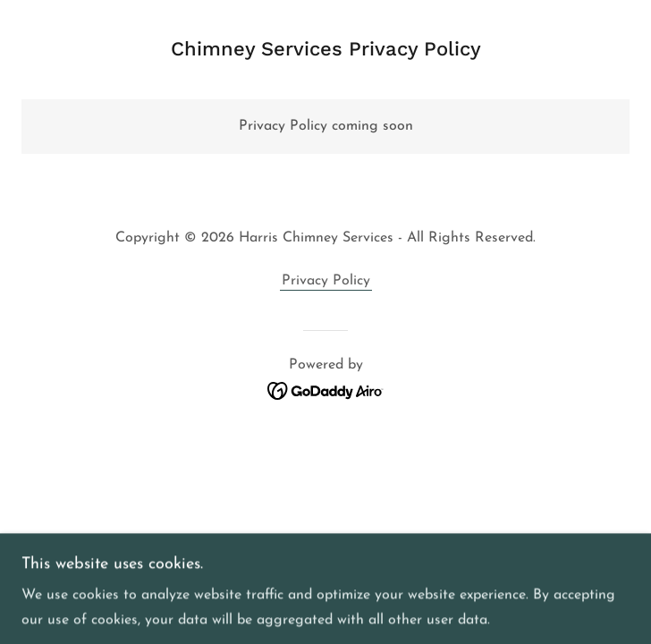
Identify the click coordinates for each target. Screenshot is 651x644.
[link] (326, 390)
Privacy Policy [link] (326, 281)
